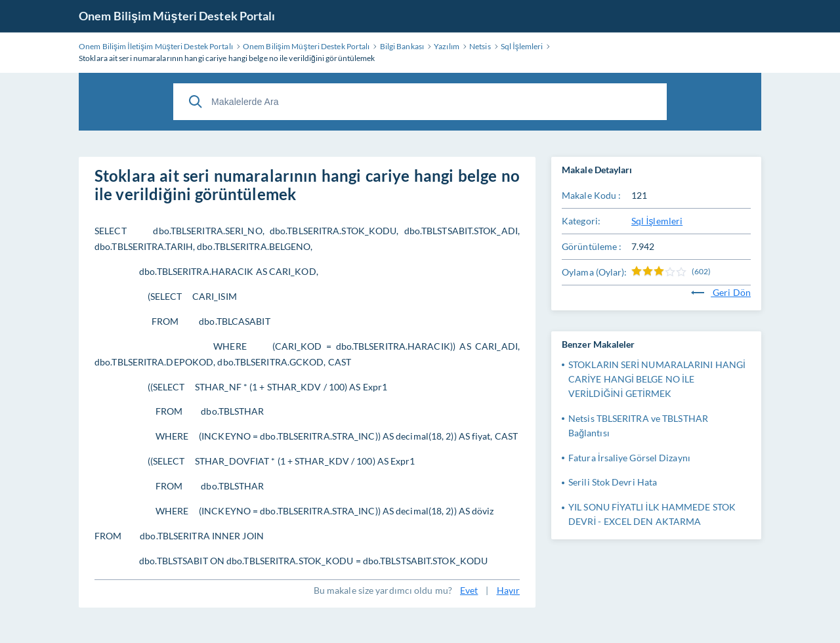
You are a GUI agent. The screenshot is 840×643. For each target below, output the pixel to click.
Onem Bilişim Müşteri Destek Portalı (177, 16)
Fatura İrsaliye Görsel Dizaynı (629, 458)
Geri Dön (721, 292)
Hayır (509, 590)
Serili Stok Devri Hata (613, 482)
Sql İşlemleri (657, 221)
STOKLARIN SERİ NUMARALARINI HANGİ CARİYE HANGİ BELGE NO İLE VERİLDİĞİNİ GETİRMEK (657, 379)
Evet (469, 590)
